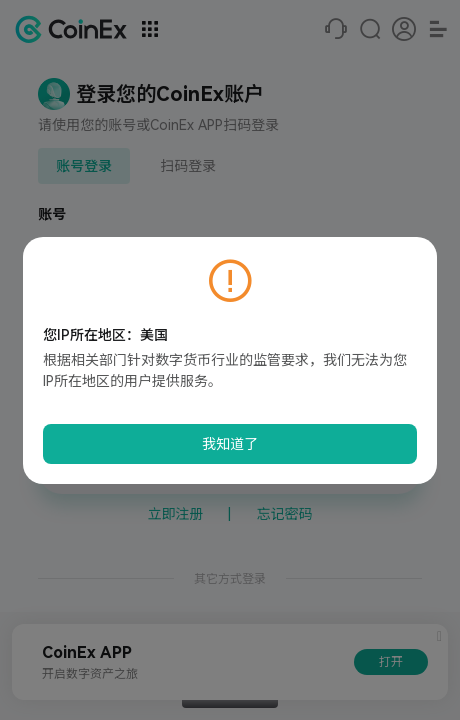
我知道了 (230, 444)
